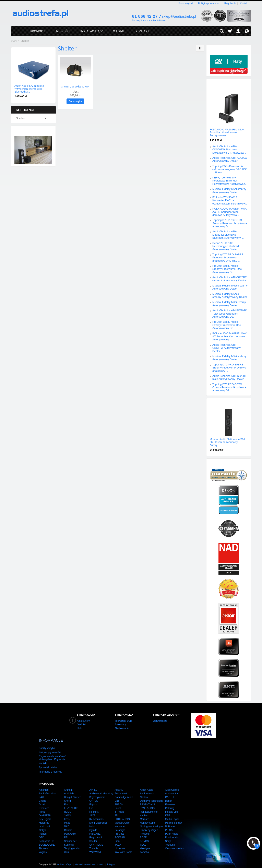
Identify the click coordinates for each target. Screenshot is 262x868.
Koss (67, 815)
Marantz (144, 815)
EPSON (119, 800)
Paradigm (120, 826)
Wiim (67, 848)
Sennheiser (70, 837)
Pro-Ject (119, 830)
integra (111, 860)
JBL (117, 811)
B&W (42, 793)
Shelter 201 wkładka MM (75, 86)
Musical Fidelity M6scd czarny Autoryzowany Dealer (230, 287)
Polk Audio (70, 830)
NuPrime (170, 822)
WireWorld (95, 848)
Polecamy (217, 402)
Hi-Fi (79, 728)
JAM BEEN (45, 811)
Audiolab (69, 789)
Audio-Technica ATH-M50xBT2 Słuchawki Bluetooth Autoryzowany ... (228, 235)
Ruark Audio (172, 833)
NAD (67, 822)
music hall (44, 822)
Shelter (93, 837)
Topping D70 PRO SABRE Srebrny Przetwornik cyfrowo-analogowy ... (230, 368)
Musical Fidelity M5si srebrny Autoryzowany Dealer (229, 358)
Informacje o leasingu (50, 768)
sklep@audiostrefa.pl (179, 16)
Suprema (69, 841)
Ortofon (68, 826)
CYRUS (94, 797)
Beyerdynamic (97, 793)
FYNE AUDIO (147, 804)
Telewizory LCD (123, 721)
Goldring (170, 804)
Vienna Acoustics (174, 844)
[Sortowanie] (200, 48)
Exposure (44, 804)
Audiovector (172, 789)
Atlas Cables (172, 786)
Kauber (144, 811)
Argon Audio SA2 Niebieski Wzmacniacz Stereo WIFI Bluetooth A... (29, 89)
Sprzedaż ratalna (48, 763)
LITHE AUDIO (122, 815)
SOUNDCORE (47, 841)
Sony (168, 837)
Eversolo (170, 800)
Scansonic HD (47, 837)
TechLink (170, 841)
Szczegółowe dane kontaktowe (149, 21)
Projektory (120, 725)
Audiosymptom (148, 789)
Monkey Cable (148, 819)
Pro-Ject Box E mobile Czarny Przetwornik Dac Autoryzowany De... (227, 325)
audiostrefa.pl (64, 860)
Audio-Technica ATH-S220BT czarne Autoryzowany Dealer (229, 279)
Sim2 (117, 837)
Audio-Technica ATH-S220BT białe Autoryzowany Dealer (229, 377)
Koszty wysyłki (186, 3)
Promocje (218, 83)
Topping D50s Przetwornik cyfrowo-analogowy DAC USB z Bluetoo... (230, 169)
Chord (67, 797)
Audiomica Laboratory (101, 789)
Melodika (44, 819)
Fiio (91, 804)
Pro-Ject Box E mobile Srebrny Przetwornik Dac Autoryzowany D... (227, 269)
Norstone (120, 822)
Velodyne (145, 844)
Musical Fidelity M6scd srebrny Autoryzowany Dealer (230, 295)
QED (41, 833)
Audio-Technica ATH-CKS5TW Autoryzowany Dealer (227, 348)
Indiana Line (172, 808)
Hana (42, 808)
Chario (42, 797)
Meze (67, 819)
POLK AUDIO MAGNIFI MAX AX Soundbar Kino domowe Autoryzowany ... (229, 337)
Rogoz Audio (96, 833)
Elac (66, 800)
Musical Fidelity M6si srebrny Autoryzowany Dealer (229, 190)
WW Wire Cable (123, 848)
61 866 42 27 (145, 16)
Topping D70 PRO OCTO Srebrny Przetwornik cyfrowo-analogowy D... (230, 223)
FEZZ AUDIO (71, 804)
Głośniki (81, 725)
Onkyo (42, 826)
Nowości (21, 51)
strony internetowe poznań (89, 860)
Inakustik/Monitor (149, 808)
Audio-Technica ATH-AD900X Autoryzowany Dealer (230, 159)
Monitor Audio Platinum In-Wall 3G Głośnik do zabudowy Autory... (228, 442)
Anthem (68, 786)
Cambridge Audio (124, 793)
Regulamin (230, 3)
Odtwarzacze (160, 721)
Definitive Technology (151, 797)
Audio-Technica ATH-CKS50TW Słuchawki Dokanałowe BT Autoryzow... (229, 150)
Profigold (145, 830)
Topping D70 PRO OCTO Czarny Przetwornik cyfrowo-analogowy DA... (229, 387)
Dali (117, 797)
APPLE (93, 786)
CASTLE (170, 793)
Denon (169, 797)
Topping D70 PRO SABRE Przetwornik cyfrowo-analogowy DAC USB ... (228, 258)
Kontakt (244, 3)
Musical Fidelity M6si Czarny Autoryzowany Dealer (229, 304)
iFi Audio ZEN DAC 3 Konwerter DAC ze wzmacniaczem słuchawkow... (230, 200)
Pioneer (43, 830)
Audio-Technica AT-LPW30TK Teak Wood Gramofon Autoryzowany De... (230, 314)
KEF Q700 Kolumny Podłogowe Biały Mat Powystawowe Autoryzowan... (230, 181)
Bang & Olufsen (73, 793)
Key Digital (45, 815)
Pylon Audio (172, 830)
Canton (144, 793)
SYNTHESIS (96, 841)
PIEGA (169, 826)
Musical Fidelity (174, 819)
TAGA (118, 841)
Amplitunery (83, 721)
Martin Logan (172, 815)
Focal (117, 804)
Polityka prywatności (209, 3)
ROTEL (144, 833)
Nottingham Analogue (152, 822)
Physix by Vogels (149, 826)
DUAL (42, 800)
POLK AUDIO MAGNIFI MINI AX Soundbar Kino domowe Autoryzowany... (227, 132)
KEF (168, 811)
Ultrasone (120, 844)
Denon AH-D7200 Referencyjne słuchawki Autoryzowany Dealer (226, 246)
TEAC (143, 841)
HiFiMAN (94, 808)
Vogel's (43, 848)
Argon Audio (147, 786)
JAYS (92, 811)
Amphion (44, 786)
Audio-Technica (47, 789)
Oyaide (93, 826)
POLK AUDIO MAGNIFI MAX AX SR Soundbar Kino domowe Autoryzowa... (229, 212)
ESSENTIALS (147, 800)
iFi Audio (119, 808)
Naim (92, 822)
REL (66, 833)
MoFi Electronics (98, 819)
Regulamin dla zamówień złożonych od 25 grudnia (52, 754)
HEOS (68, 808)
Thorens (43, 844)
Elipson (93, 800)
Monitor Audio (122, 819)
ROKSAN (120, 833)
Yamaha (144, 848)
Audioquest (121, 789)
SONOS (144, 837)
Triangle (94, 844)
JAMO (67, 811)
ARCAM (119, 786)
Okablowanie (122, 728)
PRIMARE (95, 830)
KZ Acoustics (96, 815)
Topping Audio (72, 844)
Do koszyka (75, 101)
